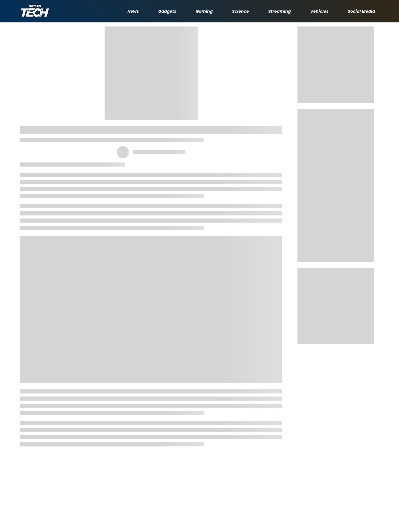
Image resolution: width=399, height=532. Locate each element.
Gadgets (167, 11)
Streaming (280, 11)
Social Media (361, 11)
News (133, 11)
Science (240, 11)
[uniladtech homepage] (35, 11)
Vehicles (319, 11)
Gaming (204, 11)
